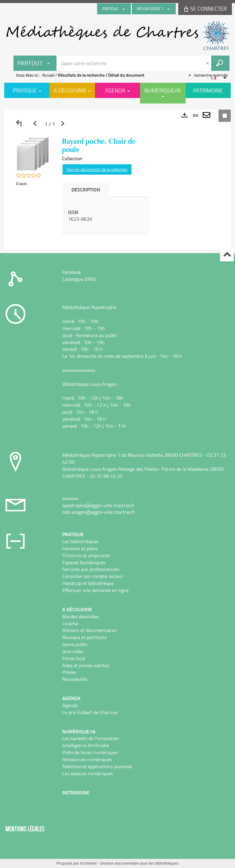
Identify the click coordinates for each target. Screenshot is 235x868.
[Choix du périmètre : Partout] (35, 63)
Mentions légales (25, 829)
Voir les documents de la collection (97, 169)
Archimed (88, 863)
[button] (33, 153)
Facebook (72, 272)
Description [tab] (86, 189)
